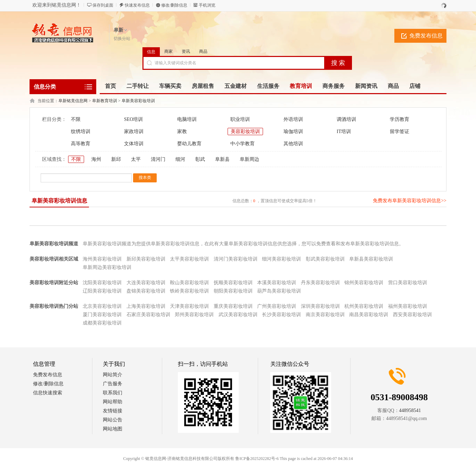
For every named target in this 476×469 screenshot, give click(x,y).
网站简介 (113, 375)
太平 (136, 159)
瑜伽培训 (293, 131)
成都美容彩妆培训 (102, 323)
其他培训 (293, 144)
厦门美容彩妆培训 (102, 315)
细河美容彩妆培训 (281, 259)
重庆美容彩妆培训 (233, 306)
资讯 (186, 51)
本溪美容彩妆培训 (277, 283)
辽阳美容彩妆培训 (102, 291)
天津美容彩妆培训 (189, 306)
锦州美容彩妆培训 (364, 283)
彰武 (200, 159)
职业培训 (240, 119)
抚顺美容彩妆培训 (233, 283)
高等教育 (81, 144)
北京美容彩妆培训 (102, 306)
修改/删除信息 (174, 5)
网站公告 (113, 420)
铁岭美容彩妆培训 (189, 291)
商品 (203, 51)
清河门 (158, 159)
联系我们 (113, 393)
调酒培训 (346, 119)
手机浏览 (207, 5)
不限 (76, 119)
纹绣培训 (81, 131)
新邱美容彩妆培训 (146, 259)
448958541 (410, 410)
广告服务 (113, 384)
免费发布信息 (426, 36)
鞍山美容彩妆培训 (189, 283)
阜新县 (222, 159)
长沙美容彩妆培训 (281, 315)
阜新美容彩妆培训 (138, 101)
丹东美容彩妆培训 (320, 283)
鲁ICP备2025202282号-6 (257, 459)
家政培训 (134, 131)
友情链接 (113, 411)
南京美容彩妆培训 (325, 315)
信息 (151, 52)
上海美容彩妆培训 (146, 306)
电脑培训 (187, 119)
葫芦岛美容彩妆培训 (279, 291)
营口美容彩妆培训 (408, 283)
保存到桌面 (103, 5)
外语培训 (293, 119)
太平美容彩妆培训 (189, 259)
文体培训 (134, 144)
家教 (182, 131)
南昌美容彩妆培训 (369, 315)
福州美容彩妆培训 (408, 306)
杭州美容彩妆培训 (364, 306)
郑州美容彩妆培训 (194, 315)
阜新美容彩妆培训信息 (59, 201)
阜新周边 (249, 159)
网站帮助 (113, 402)
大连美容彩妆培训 (146, 283)
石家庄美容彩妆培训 (148, 315)
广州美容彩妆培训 (277, 306)
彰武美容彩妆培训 (325, 259)
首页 (110, 86)
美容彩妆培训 (245, 131)
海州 (96, 159)
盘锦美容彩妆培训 (146, 291)
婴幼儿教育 (189, 144)
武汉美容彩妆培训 (238, 315)
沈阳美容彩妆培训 (102, 283)
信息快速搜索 (48, 393)
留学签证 (400, 131)
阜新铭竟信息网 (73, 101)
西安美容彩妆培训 (412, 315)
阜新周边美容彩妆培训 (107, 267)
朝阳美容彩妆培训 (233, 291)
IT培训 (344, 131)
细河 (180, 159)
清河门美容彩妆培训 (236, 259)
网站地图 (113, 429)
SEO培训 (133, 119)
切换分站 (122, 39)
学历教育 (400, 119)
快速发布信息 (137, 5)
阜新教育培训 (105, 101)
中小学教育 (243, 144)
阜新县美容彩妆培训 (371, 259)
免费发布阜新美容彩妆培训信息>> (410, 201)
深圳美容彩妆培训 (320, 306)
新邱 (116, 159)
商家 (169, 51)
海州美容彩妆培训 (102, 259)
